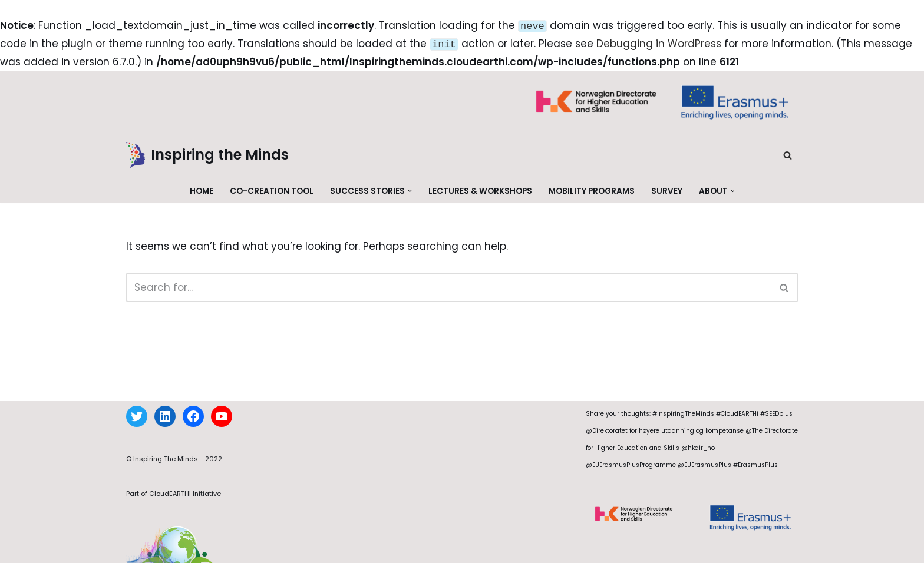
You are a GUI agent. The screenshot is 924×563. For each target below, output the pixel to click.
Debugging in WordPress (659, 42)
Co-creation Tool (272, 189)
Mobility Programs (592, 189)
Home (202, 189)
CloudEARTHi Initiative (185, 506)
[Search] (788, 153)
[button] (410, 189)
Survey (667, 189)
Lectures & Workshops (480, 189)
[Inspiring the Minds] (207, 153)
